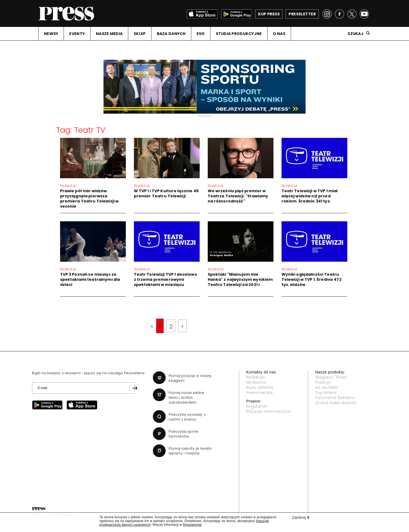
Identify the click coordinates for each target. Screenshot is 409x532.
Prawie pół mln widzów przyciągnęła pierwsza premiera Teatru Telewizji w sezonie (89, 199)
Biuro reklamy (260, 387)
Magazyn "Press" (332, 377)
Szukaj (356, 34)
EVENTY (77, 34)
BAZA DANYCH (171, 34)
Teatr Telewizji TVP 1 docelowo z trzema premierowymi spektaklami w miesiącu (166, 279)
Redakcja (256, 377)
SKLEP (140, 34)
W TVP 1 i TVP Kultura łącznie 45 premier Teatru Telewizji (166, 193)
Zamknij (301, 517)
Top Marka (326, 393)
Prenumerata (259, 393)
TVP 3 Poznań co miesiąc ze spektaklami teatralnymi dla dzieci (90, 279)
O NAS (279, 34)
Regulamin (257, 406)
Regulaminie (192, 525)
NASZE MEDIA (109, 34)
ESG (201, 34)
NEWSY (51, 34)
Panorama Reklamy (335, 398)
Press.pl (323, 382)
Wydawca (256, 382)
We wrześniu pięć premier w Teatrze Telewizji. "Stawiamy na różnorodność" (238, 196)
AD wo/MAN (326, 387)
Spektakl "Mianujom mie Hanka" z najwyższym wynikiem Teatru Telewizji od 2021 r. (240, 279)
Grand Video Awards (336, 403)
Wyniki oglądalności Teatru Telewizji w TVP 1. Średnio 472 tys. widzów (312, 279)
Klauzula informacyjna (268, 411)
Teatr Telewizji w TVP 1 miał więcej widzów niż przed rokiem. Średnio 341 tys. (310, 196)
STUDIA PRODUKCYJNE (239, 34)
